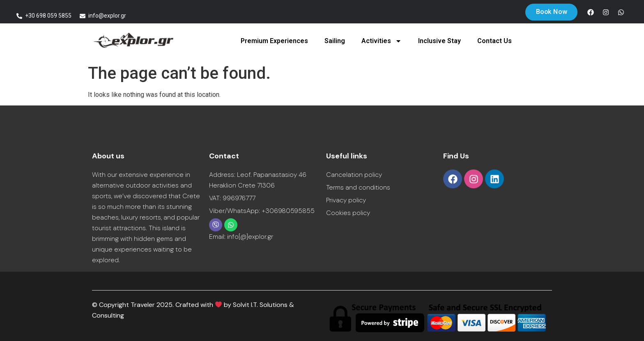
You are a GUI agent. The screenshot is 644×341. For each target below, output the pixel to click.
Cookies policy (348, 213)
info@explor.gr (107, 16)
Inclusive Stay (439, 41)
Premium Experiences (274, 41)
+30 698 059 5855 (48, 16)
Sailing (335, 41)
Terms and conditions (358, 187)
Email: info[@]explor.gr (241, 237)
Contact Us (494, 41)
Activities (382, 41)
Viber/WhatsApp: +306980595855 (262, 211)
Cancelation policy (354, 175)
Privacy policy (346, 200)
